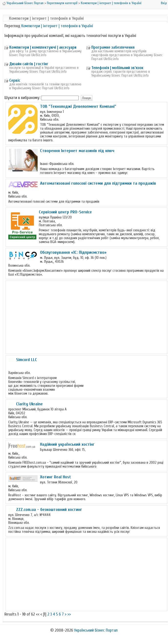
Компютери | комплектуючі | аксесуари (43, 47)
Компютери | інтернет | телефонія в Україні (111, 3)
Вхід (164, 3)
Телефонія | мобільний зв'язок (117, 68)
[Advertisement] (87, 317)
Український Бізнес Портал (25, 3)
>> (69, 614)
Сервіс (15, 80)
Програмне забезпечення (113, 47)
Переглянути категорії (62, 3)
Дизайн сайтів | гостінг (29, 64)
